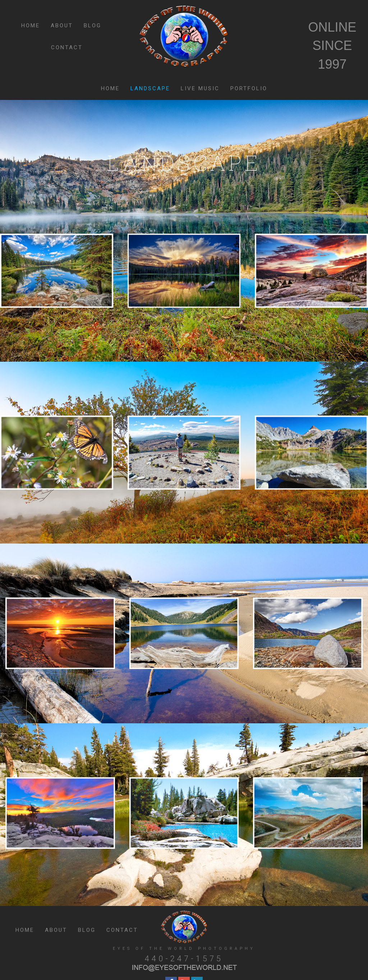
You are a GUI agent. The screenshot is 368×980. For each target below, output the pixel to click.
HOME (31, 26)
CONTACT (67, 47)
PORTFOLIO (249, 88)
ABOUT (62, 26)
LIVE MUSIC (200, 88)
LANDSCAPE (150, 88)
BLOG (93, 26)
